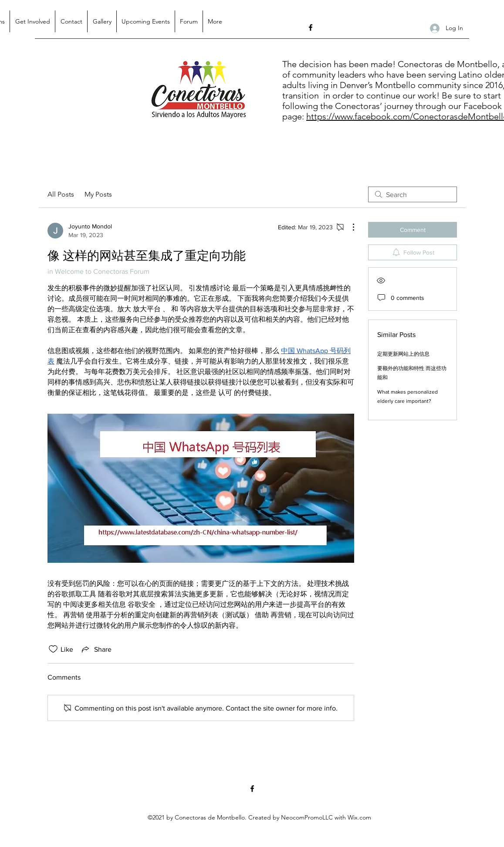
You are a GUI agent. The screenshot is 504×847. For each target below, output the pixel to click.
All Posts (61, 194)
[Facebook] (311, 27)
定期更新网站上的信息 (403, 354)
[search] (413, 194)
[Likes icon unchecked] (53, 649)
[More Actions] (349, 227)
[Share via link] (96, 649)
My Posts (98, 194)
